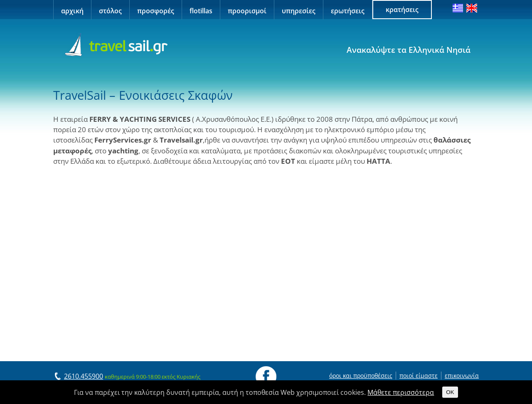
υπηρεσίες (299, 11)
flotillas (201, 11)
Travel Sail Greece (115, 45)
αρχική (72, 11)
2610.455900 (84, 376)
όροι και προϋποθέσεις (361, 376)
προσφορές (156, 11)
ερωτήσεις (348, 11)
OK (450, 392)
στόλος (110, 11)
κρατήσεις (402, 10)
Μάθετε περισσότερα (401, 392)
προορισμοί (247, 11)
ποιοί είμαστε (419, 376)
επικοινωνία (462, 376)
